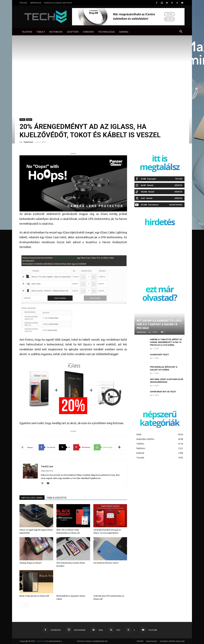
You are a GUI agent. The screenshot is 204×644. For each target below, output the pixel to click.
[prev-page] (21, 605)
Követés (178, 185)
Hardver (88, 32)
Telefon (27, 32)
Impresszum (36, 3)
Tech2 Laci (28, 142)
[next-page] (26, 605)
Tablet (41, 32)
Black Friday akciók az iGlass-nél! (34, 596)
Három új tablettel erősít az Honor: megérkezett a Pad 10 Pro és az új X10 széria (166, 342)
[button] (181, 32)
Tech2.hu (40, 641)
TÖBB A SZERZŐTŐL (57, 498)
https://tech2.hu (47, 471)
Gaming (124, 32)
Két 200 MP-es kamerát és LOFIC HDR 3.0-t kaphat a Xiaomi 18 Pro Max (159, 324)
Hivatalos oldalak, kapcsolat (58, 3)
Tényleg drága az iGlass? (31, 563)
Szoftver (73, 32)
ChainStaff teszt (159, 355)
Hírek (22, 120)
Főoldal (23, 3)
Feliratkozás (176, 205)
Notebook (56, 32)
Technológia (106, 32)
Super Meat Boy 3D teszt (163, 392)
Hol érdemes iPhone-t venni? (106, 563)
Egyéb (29, 120)
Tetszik (179, 179)
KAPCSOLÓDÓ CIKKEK (32, 498)
